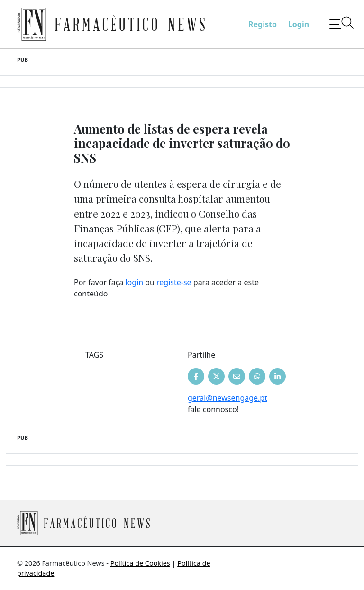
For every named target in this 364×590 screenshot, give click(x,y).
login (134, 282)
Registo (263, 24)
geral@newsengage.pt (227, 398)
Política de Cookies (140, 563)
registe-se (174, 282)
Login (299, 24)
